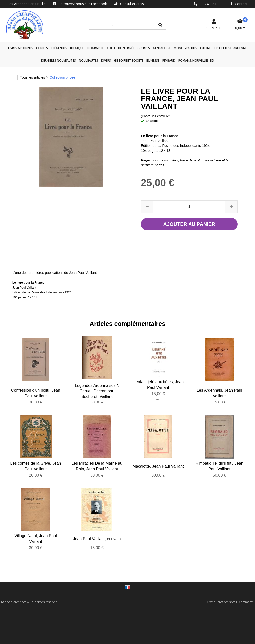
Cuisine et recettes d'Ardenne (223, 48)
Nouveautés (89, 60)
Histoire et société (129, 60)
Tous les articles (33, 77)
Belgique (77, 48)
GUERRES (144, 48)
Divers (106, 60)
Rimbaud (169, 60)
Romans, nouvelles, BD (196, 60)
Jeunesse (153, 60)
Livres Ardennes (21, 48)
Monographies (186, 48)
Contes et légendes (52, 48)
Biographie (95, 48)
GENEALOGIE (162, 48)
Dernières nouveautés (59, 60)
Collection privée (121, 48)
